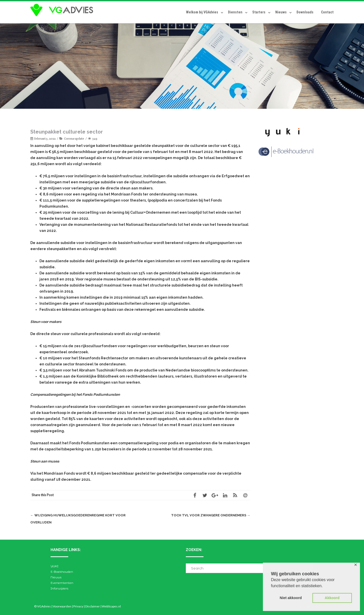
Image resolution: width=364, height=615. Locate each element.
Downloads (305, 12)
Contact (327, 12)
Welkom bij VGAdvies (202, 12)
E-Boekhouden (62, 572)
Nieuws (281, 12)
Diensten (235, 12)
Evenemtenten (62, 583)
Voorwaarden (62, 606)
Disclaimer (93, 606)
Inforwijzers (59, 588)
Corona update (74, 138)
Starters (259, 12)
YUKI (54, 566)
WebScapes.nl (111, 606)
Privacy (78, 606)
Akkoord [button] (332, 598)
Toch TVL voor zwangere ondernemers (211, 515)
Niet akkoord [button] (291, 598)
